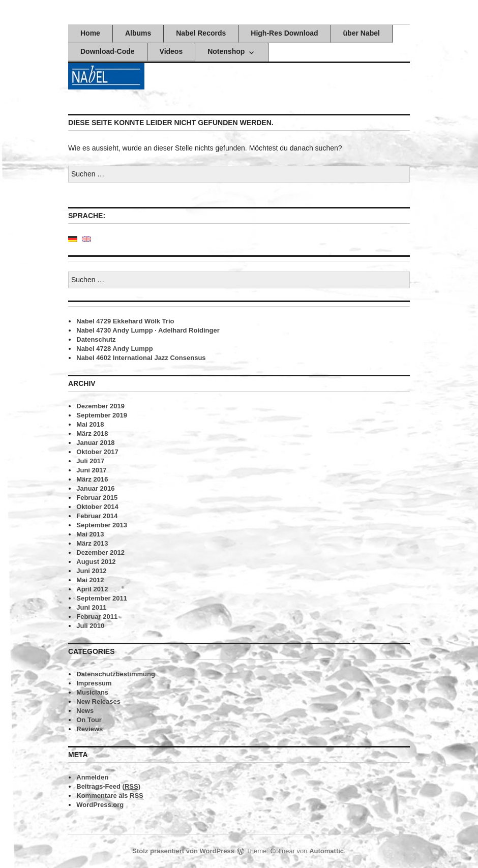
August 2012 (96, 562)
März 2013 (92, 543)
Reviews (89, 729)
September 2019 (102, 415)
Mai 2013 (90, 534)
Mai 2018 (90, 424)
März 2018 (92, 433)
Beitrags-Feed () (108, 787)
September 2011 (102, 598)
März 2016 (92, 479)
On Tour (89, 720)
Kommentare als (110, 796)
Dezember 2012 (100, 552)
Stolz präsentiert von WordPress (183, 851)
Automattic (326, 851)
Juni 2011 (91, 607)
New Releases (98, 701)
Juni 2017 (91, 470)
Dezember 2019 (100, 406)
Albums (138, 33)
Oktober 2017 (97, 452)
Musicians (92, 692)
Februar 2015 (97, 498)
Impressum (94, 683)
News (85, 711)
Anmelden (92, 777)
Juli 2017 (90, 461)
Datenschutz (96, 339)
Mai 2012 (90, 580)
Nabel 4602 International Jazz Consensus (141, 358)
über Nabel (362, 33)
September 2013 (102, 525)
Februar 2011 (97, 617)
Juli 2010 (90, 626)
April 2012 (92, 589)
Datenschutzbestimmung (116, 674)
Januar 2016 (95, 488)
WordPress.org (100, 805)
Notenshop (226, 51)
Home (90, 33)
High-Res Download (284, 33)
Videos (171, 51)
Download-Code (108, 51)
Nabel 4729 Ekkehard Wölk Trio (125, 321)
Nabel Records (201, 33)
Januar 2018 (95, 443)
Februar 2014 (97, 516)
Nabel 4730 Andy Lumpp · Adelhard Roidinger (148, 330)
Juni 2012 (91, 571)
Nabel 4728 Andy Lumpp (115, 349)
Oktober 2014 (97, 507)
